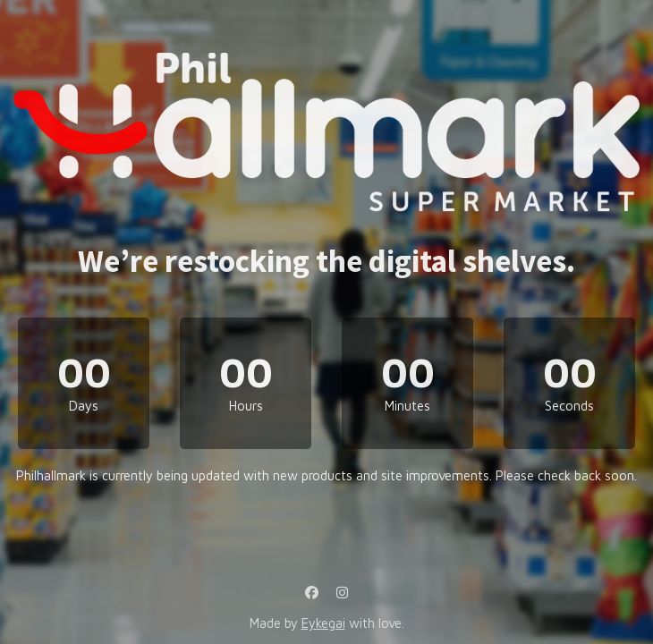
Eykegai (323, 623)
